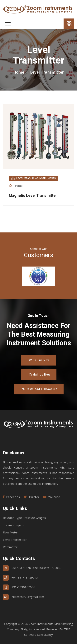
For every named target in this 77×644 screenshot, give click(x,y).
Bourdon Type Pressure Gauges (24, 518)
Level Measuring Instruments (33, 178)
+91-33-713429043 (25, 577)
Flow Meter (10, 532)
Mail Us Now (40, 375)
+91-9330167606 (23, 587)
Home (19, 72)
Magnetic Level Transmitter (33, 195)
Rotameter (10, 547)
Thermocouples (13, 525)
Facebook (11, 497)
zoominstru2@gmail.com (28, 597)
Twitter (31, 497)
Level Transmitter (15, 540)
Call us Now (39, 360)
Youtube (52, 497)
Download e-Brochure (40, 389)
